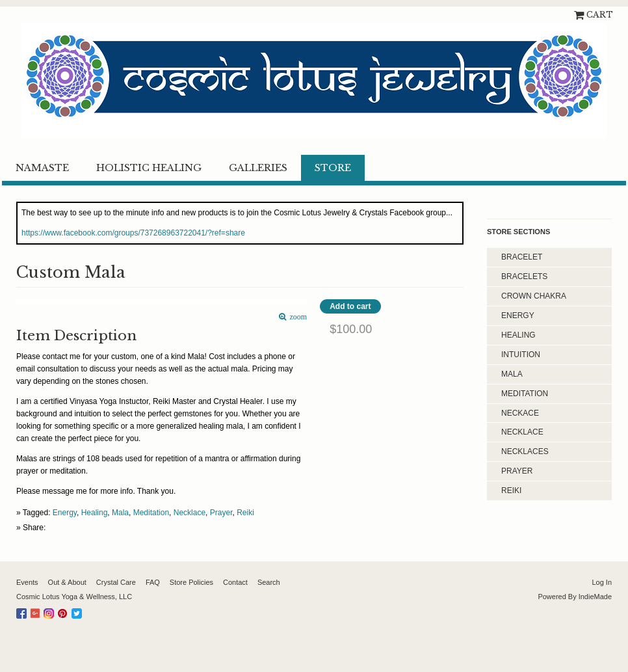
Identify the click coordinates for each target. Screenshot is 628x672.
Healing (95, 513)
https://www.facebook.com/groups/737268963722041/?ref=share (133, 233)
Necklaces (525, 451)
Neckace (520, 413)
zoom (297, 317)
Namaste (42, 168)
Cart (600, 15)
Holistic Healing (149, 168)
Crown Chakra (534, 296)
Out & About (67, 582)
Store (333, 168)
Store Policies (191, 582)
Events (27, 582)
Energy (65, 513)
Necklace (190, 513)
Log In (602, 582)
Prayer (221, 513)
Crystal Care (116, 582)
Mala (120, 513)
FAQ (153, 582)
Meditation (151, 513)
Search (269, 582)
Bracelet (522, 257)
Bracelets (524, 276)
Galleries (258, 168)
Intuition (521, 355)
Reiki (245, 513)
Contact (235, 582)
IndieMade (595, 597)
